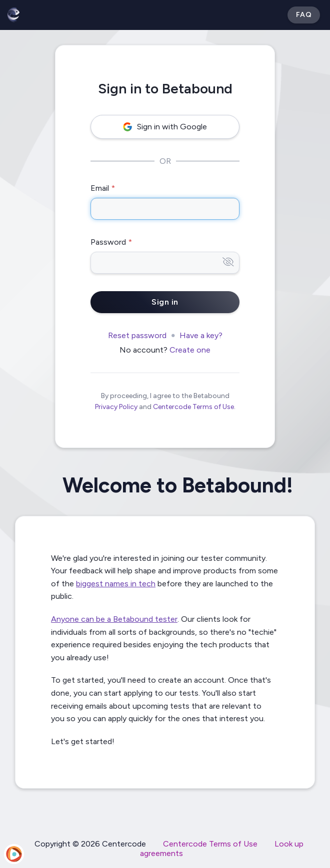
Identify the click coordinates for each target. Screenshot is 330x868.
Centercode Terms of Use (193, 407)
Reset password (137, 335)
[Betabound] (13, 15)
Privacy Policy (116, 407)
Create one (190, 350)
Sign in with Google (165, 127)
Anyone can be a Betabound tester (114, 619)
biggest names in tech (116, 584)
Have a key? (201, 335)
